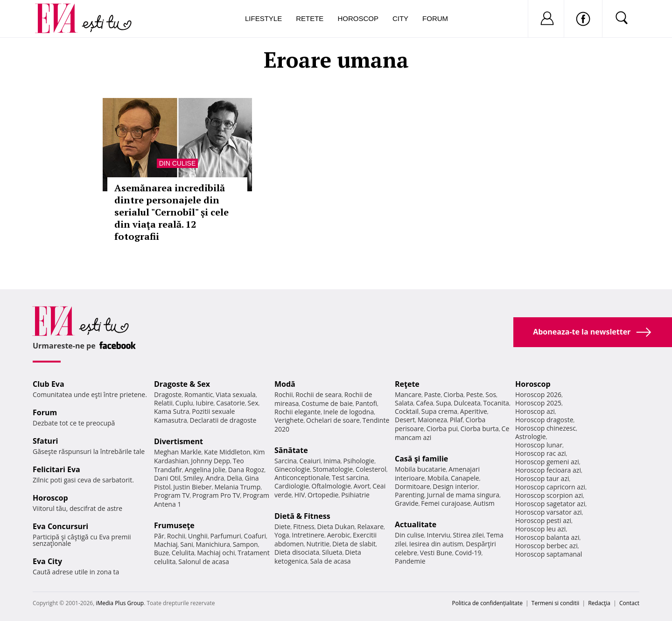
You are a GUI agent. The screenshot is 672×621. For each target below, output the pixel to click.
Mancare (408, 394)
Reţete (407, 384)
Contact (629, 603)
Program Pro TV (216, 495)
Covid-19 (468, 553)
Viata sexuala (236, 394)
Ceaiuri (310, 461)
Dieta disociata (297, 552)
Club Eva (49, 384)
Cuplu (184, 403)
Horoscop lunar (539, 445)
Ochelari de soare (333, 420)
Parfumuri (226, 536)
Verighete (289, 420)
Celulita (183, 553)
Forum (435, 18)
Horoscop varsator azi (548, 512)
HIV (300, 495)
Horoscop (358, 18)
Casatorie (231, 403)
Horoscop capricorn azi (550, 487)
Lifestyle (263, 18)
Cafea (424, 403)
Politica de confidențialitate (487, 603)
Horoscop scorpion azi (549, 495)
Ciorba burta (480, 429)
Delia (234, 478)
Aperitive (474, 411)
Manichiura (213, 544)
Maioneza (432, 420)
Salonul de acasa (204, 562)
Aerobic (339, 535)
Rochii (176, 536)
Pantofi (366, 403)
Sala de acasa (330, 561)
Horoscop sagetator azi (550, 504)
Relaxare (371, 527)
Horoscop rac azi (541, 453)
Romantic (199, 394)
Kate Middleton (227, 452)
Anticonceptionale (302, 478)
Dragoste (168, 394)
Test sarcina (350, 478)
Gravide (407, 503)
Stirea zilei (468, 535)
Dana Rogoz (246, 470)
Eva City (47, 561)
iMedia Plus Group (120, 603)
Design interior (455, 486)
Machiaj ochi (216, 553)
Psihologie (359, 461)
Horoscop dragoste (544, 420)
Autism (484, 503)
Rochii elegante (297, 412)
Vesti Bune (436, 553)
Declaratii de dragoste (223, 420)
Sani (187, 544)
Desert (405, 420)
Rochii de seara (318, 394)
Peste (475, 394)
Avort (361, 486)
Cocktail (407, 411)
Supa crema (439, 411)
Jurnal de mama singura (463, 495)
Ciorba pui (442, 429)
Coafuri (255, 536)
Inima (332, 461)
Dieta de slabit (354, 544)
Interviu (439, 535)
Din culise (178, 163)
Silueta (332, 552)
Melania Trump (237, 487)
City (400, 18)
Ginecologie (292, 469)
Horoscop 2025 (538, 403)
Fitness (304, 527)
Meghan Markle (178, 452)
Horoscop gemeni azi (547, 462)
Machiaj (166, 544)
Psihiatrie (355, 495)
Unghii (198, 536)
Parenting (409, 495)
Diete (282, 527)
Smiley (193, 478)
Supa (444, 403)
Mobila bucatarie (420, 469)
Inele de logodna (349, 412)
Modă (285, 384)
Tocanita (496, 403)
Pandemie (410, 561)
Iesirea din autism (436, 544)
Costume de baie (327, 403)
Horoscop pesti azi (543, 520)
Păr (159, 536)
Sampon (245, 544)
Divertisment (178, 441)
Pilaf (456, 420)
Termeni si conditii (556, 603)
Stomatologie (333, 469)
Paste (433, 394)
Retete (310, 18)
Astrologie (531, 436)
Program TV (172, 495)
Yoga (282, 535)
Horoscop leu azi (540, 529)
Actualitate (416, 524)
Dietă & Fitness (302, 516)
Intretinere (308, 535)
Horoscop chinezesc (546, 428)
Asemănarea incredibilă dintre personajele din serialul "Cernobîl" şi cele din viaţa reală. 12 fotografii (171, 212)
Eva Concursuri (60, 526)
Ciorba (453, 394)
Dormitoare (413, 486)
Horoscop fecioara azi (548, 470)
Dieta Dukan (336, 527)
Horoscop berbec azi (546, 546)
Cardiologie (292, 486)
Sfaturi (45, 441)
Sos (491, 394)
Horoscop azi (535, 411)
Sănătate (291, 450)
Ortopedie (323, 495)
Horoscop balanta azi (547, 537)
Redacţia (599, 603)
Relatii (163, 403)
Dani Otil (167, 478)
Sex (253, 403)
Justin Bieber (192, 487)
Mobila (438, 478)
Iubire (204, 403)
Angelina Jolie (205, 470)
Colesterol (371, 469)
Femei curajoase (446, 503)
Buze (161, 553)
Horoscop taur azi (542, 478)
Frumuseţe (174, 525)
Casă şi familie (421, 459)
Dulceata (467, 403)
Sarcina (286, 461)
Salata (404, 403)
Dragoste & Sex (182, 384)
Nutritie (318, 544)
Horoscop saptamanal (549, 554)
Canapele (465, 478)
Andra (215, 478)
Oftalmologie (331, 486)
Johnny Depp (210, 461)
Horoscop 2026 (538, 394)
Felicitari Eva (56, 469)
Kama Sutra (171, 411)
